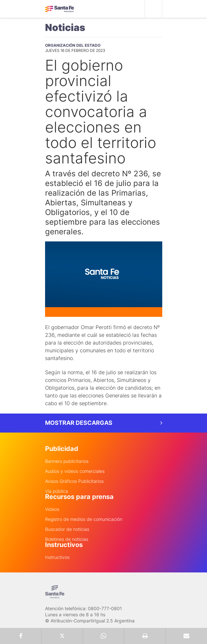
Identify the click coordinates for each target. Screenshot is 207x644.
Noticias (65, 27)
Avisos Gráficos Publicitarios (74, 481)
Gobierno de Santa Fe (60, 9)
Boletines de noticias (67, 539)
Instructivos (57, 557)
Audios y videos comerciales (75, 471)
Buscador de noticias (67, 529)
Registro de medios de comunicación (84, 519)
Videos (52, 509)
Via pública (56, 491)
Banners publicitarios (67, 461)
